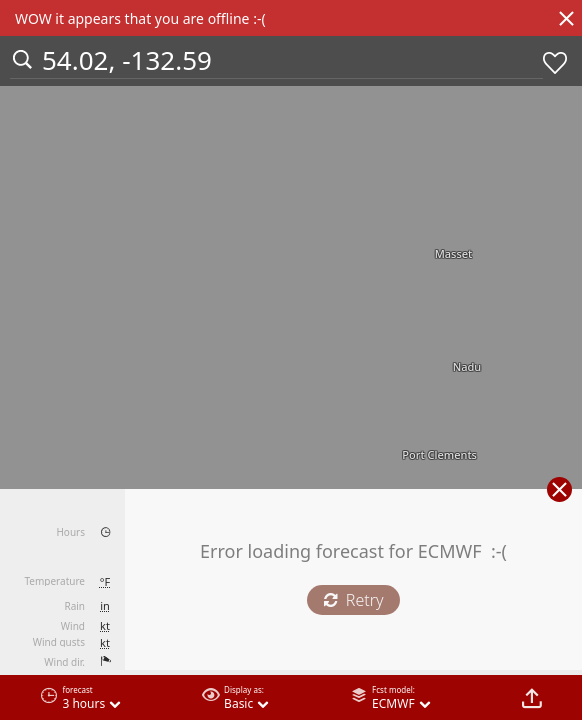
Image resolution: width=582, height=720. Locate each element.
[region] (291, 360)
